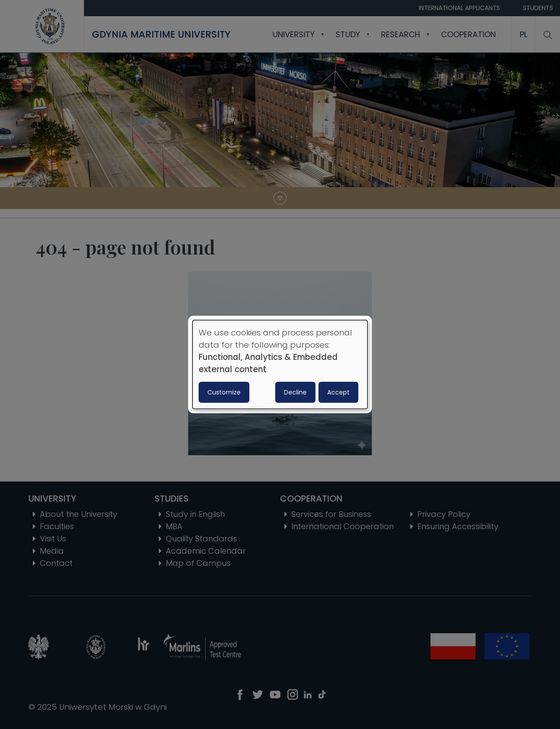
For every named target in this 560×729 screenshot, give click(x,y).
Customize (224, 392)
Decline (295, 392)
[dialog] (280, 365)
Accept (338, 392)
